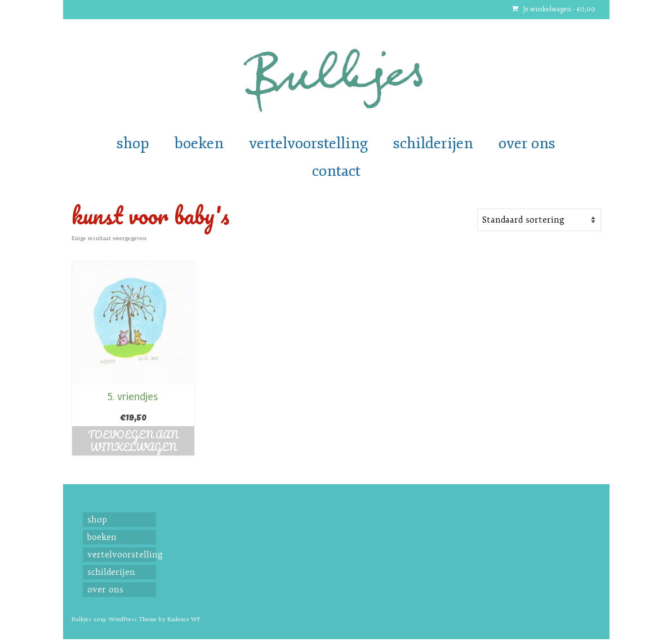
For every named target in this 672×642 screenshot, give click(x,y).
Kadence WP (184, 619)
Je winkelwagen (554, 9)
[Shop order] (539, 220)
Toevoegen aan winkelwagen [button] (133, 441)
